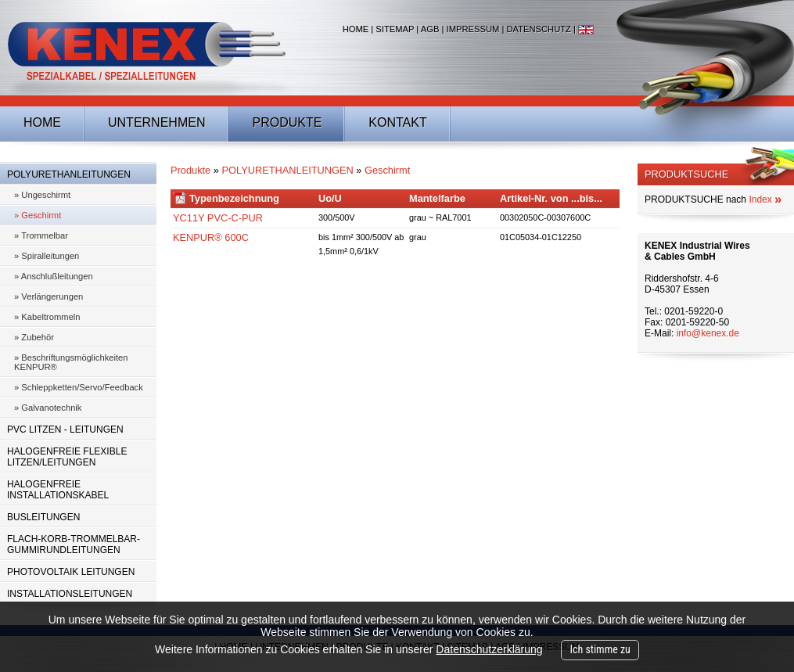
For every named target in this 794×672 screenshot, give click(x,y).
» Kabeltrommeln (47, 317)
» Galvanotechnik (48, 408)
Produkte (287, 122)
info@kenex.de (708, 333)
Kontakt (397, 122)
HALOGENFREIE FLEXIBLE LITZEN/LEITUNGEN (67, 457)
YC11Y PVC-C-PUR (218, 218)
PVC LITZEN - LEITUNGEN (65, 429)
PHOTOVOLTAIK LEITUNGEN (71, 572)
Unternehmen (156, 122)
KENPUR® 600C (211, 237)
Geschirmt (387, 170)
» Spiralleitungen (47, 256)
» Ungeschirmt (42, 195)
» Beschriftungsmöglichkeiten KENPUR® (71, 362)
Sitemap (395, 29)
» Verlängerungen (49, 296)
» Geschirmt (38, 215)
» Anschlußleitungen (54, 276)
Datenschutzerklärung (489, 649)
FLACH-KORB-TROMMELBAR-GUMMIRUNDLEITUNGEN (74, 544)
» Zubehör (34, 337)
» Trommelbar (41, 235)
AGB (430, 29)
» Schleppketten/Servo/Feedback (79, 387)
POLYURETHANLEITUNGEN (69, 174)
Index (765, 199)
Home (356, 29)
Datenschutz (538, 29)
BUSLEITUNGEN (43, 517)
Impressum (473, 29)
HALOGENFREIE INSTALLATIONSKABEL (58, 490)
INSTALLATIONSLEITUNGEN (70, 594)
